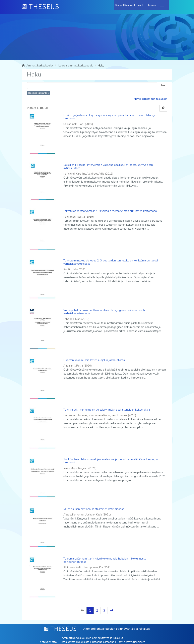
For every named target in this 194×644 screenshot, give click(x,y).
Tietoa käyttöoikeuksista (74, 642)
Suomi (119, 5)
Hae (162, 85)
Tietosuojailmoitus (103, 642)
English (139, 5)
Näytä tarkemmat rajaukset (151, 99)
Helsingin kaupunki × (38, 93)
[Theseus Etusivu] (62, 9)
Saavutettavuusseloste (131, 642)
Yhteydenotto (48, 642)
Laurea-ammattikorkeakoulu (76, 66)
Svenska (129, 5)
